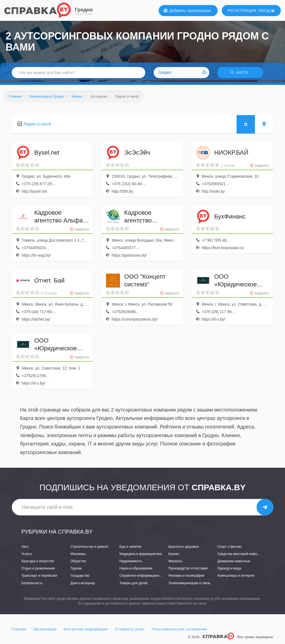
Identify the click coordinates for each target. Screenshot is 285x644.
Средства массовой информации (243, 556)
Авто (25, 548)
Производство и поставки (188, 570)
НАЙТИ (240, 74)
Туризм (76, 570)
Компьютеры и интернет (236, 578)
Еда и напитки (130, 548)
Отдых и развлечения (38, 570)
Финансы (175, 563)
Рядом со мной (37, 126)
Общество (78, 563)
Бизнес (174, 556)
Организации (45, 631)
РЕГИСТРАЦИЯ (242, 11)
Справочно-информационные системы (149, 578)
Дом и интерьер (83, 585)
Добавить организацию (187, 11)
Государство (80, 578)
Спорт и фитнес (230, 548)
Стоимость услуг (130, 631)
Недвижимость (131, 563)
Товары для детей (133, 585)
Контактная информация (86, 631)
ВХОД (267, 11)
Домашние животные (234, 563)
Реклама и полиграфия (186, 578)
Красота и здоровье (184, 548)
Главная (19, 631)
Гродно (84, 10)
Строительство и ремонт (89, 548)
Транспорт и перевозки (39, 578)
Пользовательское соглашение (180, 631)
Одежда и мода (229, 570)
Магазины (78, 556)
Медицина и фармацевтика (141, 556)
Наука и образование (136, 570)
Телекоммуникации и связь (189, 585)
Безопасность (32, 585)
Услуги (27, 556)
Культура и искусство (38, 563)
